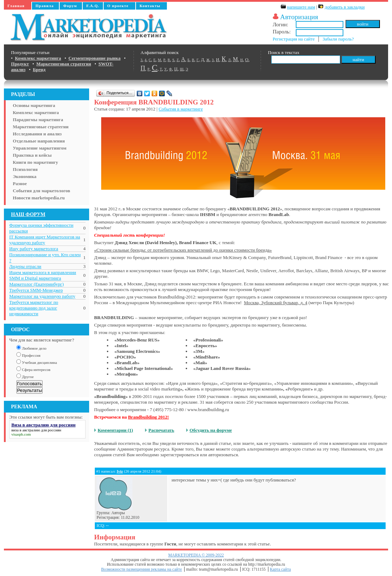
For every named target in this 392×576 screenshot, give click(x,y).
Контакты (150, 6)
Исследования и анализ (37, 134)
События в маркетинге (181, 109)
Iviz (120, 471)
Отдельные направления (39, 141)
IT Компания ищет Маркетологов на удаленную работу (45, 240)
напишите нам (301, 7)
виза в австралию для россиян (36, 430)
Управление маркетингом (40, 148)
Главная (16, 6)
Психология (25, 169)
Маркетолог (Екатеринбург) (36, 284)
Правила (45, 6)
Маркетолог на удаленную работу (42, 296)
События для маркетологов (41, 191)
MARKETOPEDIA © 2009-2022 (196, 555)
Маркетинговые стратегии (41, 127)
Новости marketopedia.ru (39, 198)
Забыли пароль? (338, 39)
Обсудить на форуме (211, 430)
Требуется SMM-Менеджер (36, 290)
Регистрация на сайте (294, 39)
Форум (70, 6)
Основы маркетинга (34, 105)
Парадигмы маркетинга (38, 120)
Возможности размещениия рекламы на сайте (142, 569)
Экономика (25, 176)
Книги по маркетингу (36, 162)
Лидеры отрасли (25, 266)
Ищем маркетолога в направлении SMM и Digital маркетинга (43, 275)
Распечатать (161, 430)
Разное (20, 184)
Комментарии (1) (115, 430)
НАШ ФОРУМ (28, 214)
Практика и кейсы (32, 155)
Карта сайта (280, 569)
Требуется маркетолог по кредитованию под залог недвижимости (34, 308)
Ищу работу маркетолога (34, 249)
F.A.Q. (93, 6)
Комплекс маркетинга (36, 112)
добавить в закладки (345, 7)
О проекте (118, 6)
